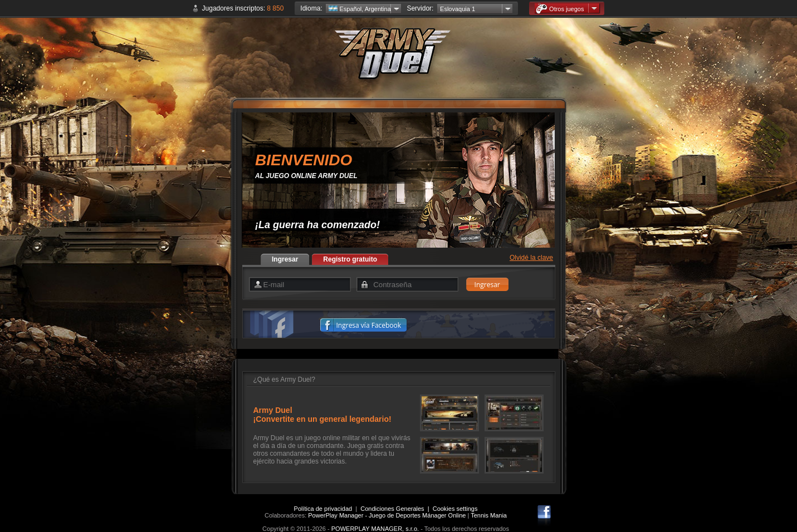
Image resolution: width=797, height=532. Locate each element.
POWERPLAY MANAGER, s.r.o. (375, 529)
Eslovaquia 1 (458, 9)
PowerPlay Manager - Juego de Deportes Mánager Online (387, 515)
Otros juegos (560, 9)
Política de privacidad (323, 509)
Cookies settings (455, 509)
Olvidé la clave (531, 258)
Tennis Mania (489, 515)
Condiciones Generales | (396, 509)
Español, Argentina (360, 9)
